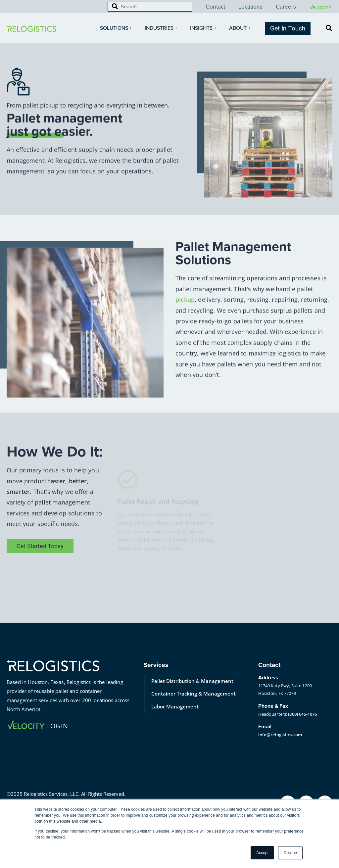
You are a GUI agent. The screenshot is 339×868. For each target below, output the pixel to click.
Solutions (117, 28)
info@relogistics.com (280, 735)
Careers (286, 7)
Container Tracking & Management (194, 694)
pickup (185, 317)
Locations (250, 7)
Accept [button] (262, 853)
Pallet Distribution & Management (192, 681)
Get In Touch (288, 28)
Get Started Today (40, 570)
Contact (215, 7)
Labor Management (175, 706)
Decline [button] (290, 853)
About (241, 28)
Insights (204, 28)
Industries (162, 28)
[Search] (150, 7)
